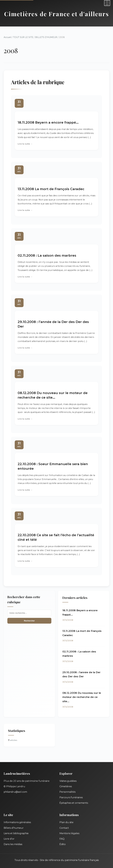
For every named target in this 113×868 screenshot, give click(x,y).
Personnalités (67, 792)
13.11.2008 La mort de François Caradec (51, 189)
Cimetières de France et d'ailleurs (57, 14)
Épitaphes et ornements (74, 803)
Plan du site (66, 822)
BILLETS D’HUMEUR (46, 37)
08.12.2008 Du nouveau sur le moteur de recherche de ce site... (82, 697)
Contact (64, 828)
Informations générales (17, 822)
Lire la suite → (25, 144)
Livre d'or (9, 839)
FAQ (62, 839)
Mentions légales (69, 833)
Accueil (7, 37)
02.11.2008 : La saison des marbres (47, 255)
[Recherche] (29, 613)
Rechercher (29, 621)
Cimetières (66, 786)
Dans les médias (13, 844)
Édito (63, 844)
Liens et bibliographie (16, 833)
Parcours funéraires (71, 797)
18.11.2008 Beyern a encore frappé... (48, 122)
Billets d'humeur (14, 828)
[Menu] (107, 3)
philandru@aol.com (15, 792)
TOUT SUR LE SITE (23, 37)
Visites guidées (68, 781)
